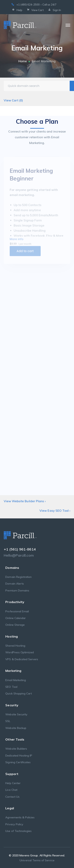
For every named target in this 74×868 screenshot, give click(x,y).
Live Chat (11, 790)
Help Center (13, 783)
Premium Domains (17, 590)
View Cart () (13, 100)
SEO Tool (11, 687)
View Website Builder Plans (25, 501)
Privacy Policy (14, 824)
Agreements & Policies (20, 817)
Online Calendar (15, 618)
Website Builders (16, 749)
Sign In (54, 10)
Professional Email (17, 611)
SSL (8, 721)
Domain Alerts (15, 584)
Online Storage (15, 625)
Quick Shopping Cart (19, 693)
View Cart (35, 10)
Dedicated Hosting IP (19, 756)
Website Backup (16, 728)
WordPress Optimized (20, 652)
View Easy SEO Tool (55, 511)
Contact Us (12, 797)
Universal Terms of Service (37, 860)
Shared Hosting (15, 646)
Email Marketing (16, 680)
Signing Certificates (18, 762)
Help (17, 10)
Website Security (16, 714)
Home (23, 61)
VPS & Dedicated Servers (22, 659)
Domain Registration (18, 577)
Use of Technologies (18, 831)
